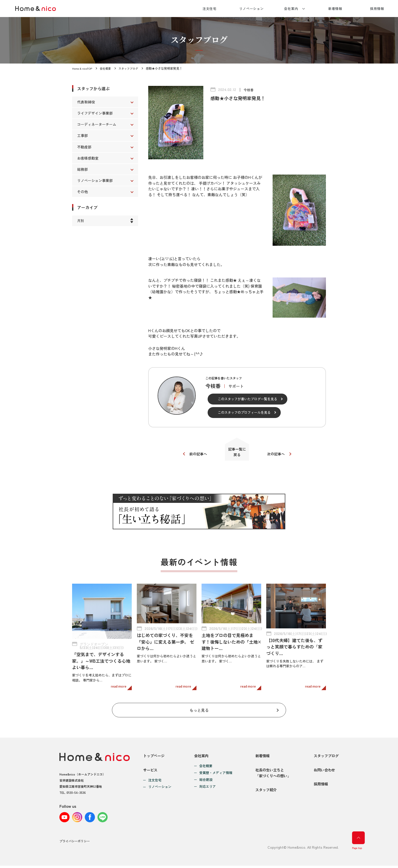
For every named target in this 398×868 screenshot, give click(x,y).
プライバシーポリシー (75, 844)
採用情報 (377, 9)
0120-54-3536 (76, 789)
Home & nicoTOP (83, 68)
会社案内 (291, 9)
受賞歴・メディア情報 (214, 770)
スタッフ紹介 (264, 796)
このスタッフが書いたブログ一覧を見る (247, 399)
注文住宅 (210, 9)
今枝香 (249, 90)
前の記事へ (196, 456)
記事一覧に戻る (237, 454)
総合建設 (205, 777)
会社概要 (108, 68)
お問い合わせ (323, 771)
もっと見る (199, 706)
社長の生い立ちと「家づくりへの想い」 (271, 774)
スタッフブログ (132, 68)
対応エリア (206, 784)
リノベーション (251, 9)
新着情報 (335, 9)
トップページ (155, 753)
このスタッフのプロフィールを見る (244, 412)
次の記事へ (278, 456)
